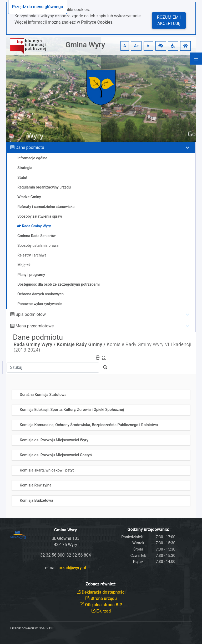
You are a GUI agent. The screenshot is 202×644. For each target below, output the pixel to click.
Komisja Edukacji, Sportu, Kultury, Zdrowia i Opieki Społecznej (72, 410)
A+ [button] (137, 46)
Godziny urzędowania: (148, 529)
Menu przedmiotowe (35, 326)
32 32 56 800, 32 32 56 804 (66, 555)
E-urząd (101, 611)
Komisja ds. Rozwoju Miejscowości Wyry (54, 440)
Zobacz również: (101, 584)
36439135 (47, 628)
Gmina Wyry (85, 45)
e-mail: (65, 568)
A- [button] (148, 46)
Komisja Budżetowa (36, 501)
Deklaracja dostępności (101, 592)
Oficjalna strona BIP (101, 605)
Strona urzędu (101, 598)
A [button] (125, 46)
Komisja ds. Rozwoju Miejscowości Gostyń (56, 455)
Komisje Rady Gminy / (81, 344)
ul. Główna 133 (65, 538)
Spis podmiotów (31, 314)
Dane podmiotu (30, 147)
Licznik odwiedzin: (24, 628)
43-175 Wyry (65, 545)
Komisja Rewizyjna (36, 485)
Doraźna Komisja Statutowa (43, 395)
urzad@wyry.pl (72, 568)
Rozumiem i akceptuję (169, 20)
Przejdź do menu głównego (38, 7)
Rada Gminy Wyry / (35, 344)
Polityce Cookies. (97, 22)
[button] (161, 46)
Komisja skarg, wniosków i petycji (48, 470)
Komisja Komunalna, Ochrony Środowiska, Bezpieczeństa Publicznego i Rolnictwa (89, 425)
